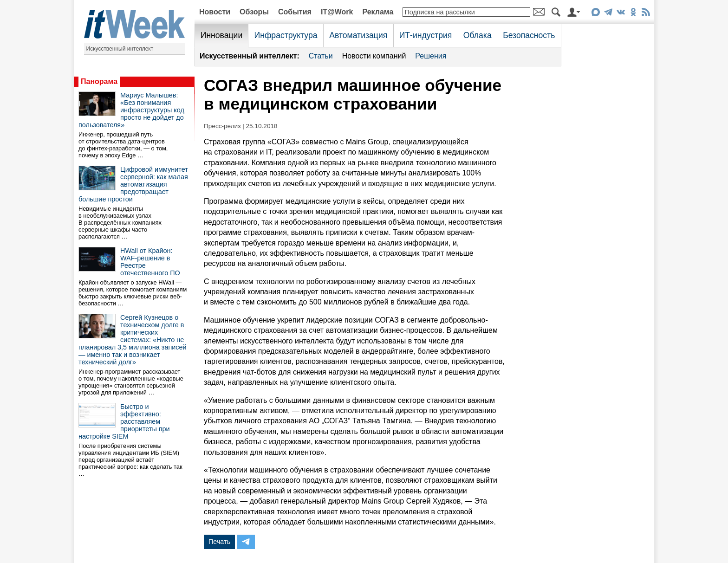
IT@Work (337, 12)
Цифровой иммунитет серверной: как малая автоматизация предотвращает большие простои (133, 184)
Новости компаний (374, 56)
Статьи (321, 56)
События (295, 12)
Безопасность (529, 35)
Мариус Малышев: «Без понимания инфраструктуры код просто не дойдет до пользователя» (131, 110)
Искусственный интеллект (120, 49)
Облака (478, 35)
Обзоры (254, 12)
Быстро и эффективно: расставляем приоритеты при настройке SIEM (124, 421)
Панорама (99, 81)
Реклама (378, 12)
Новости (215, 12)
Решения (431, 56)
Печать (219, 542)
